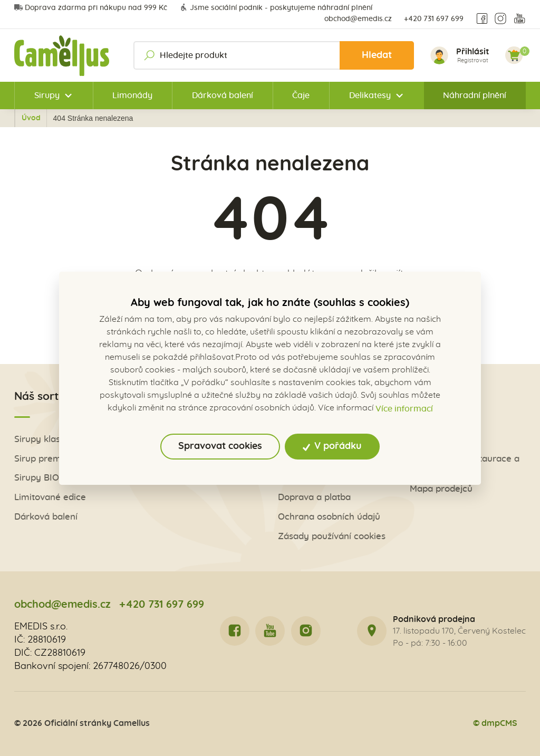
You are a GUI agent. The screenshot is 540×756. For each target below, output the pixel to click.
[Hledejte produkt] (274, 55)
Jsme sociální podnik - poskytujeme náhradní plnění (276, 8)
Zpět (37, 118)
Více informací (404, 409)
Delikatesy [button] (370, 95)
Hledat (377, 55)
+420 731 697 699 (434, 19)
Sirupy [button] (47, 95)
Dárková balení (223, 95)
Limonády (132, 95)
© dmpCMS (495, 723)
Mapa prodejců (441, 489)
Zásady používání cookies (332, 536)
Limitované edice (50, 497)
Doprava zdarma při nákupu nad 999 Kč (91, 8)
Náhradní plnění (475, 95)
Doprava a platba (314, 497)
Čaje (301, 95)
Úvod (74, 118)
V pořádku (332, 446)
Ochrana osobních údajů (329, 517)
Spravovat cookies (220, 446)
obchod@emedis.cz (358, 19)
